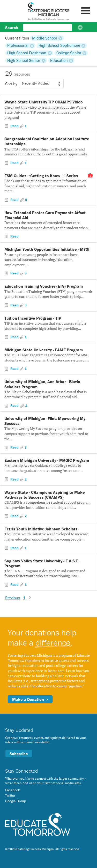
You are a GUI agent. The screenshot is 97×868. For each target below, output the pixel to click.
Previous (13, 598)
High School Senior (24, 60)
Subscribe (19, 754)
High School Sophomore (59, 45)
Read (14, 126)
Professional (18, 45)
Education (59, 60)
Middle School (44, 38)
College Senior (69, 53)
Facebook (13, 790)
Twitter (10, 795)
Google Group (16, 801)
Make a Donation (30, 699)
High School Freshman (27, 53)
